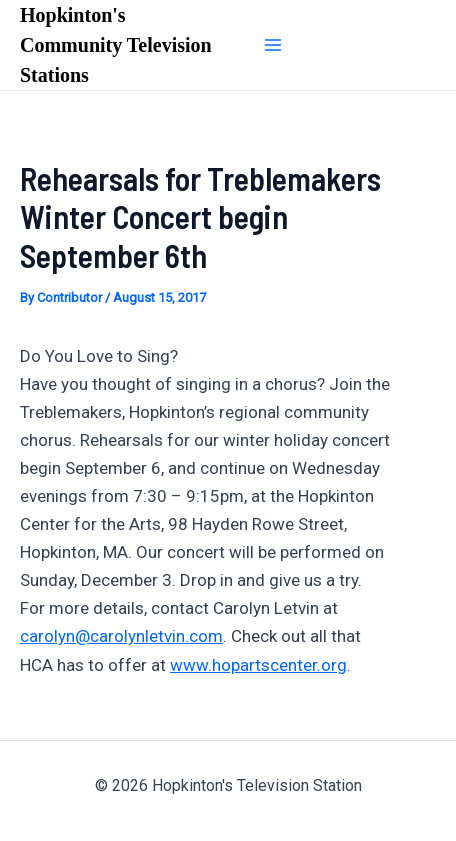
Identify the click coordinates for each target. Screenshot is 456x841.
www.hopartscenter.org (258, 665)
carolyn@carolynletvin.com (121, 636)
